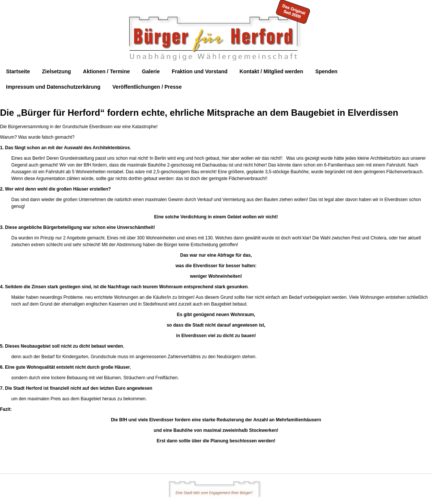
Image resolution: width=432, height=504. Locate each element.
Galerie (151, 71)
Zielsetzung (57, 71)
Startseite (18, 71)
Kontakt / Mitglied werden (272, 71)
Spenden (326, 71)
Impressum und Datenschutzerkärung (53, 87)
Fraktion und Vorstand (199, 71)
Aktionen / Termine (106, 71)
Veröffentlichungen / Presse (147, 87)
